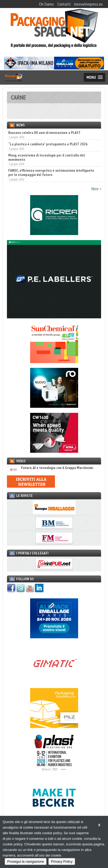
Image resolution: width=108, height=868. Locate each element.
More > (96, 189)
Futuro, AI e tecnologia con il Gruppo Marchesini (50, 468)
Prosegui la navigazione (26, 861)
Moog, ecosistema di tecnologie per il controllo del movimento (47, 157)
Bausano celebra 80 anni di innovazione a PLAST (44, 133)
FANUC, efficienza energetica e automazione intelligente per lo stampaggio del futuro (51, 172)
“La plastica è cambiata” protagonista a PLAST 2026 (48, 144)
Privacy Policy (62, 861)
